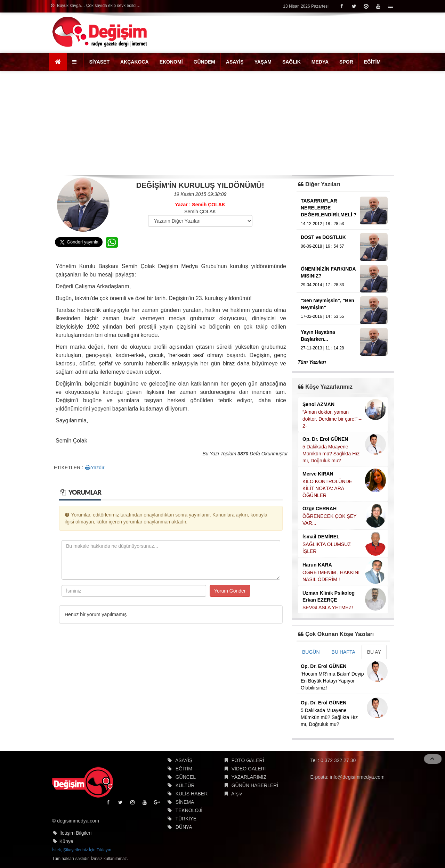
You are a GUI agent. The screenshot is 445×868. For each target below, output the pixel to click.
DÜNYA (184, 827)
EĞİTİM (372, 62)
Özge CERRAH (319, 509)
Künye (66, 841)
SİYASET (99, 62)
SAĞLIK (292, 62)
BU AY (374, 652)
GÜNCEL (186, 777)
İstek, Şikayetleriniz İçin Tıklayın (82, 850)
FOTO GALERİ (248, 760)
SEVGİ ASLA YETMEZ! (328, 607)
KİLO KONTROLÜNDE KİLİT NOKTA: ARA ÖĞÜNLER (327, 488)
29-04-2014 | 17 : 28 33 (322, 285)
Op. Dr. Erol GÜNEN (325, 439)
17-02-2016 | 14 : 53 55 (322, 316)
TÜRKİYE (186, 819)
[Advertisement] (222, 123)
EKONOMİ (171, 62)
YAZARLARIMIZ (249, 777)
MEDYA (320, 62)
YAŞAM (263, 62)
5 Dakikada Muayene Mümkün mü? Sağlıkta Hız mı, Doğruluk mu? (331, 454)
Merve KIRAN (318, 474)
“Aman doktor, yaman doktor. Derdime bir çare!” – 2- (332, 419)
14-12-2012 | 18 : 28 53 (322, 224)
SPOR (346, 62)
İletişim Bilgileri (76, 833)
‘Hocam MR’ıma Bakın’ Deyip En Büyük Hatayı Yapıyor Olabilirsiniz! (332, 681)
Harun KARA (317, 565)
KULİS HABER (192, 794)
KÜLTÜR (185, 785)
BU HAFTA (343, 652)
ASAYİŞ (235, 62)
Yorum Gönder (230, 591)
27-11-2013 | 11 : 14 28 (322, 348)
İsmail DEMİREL (321, 537)
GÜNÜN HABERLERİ (255, 785)
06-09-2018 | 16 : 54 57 (322, 246)
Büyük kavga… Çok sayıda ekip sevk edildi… (96, 6)
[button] (75, 62)
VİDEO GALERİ (249, 769)
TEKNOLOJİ (189, 810)
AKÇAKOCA (135, 62)
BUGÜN (311, 652)
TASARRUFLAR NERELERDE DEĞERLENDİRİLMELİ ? (329, 208)
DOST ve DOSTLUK (323, 237)
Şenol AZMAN (318, 404)
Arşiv (237, 794)
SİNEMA (185, 802)
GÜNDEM (204, 62)
